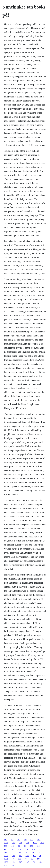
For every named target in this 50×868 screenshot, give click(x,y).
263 (33, 849)
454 (41, 862)
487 (38, 859)
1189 (13, 856)
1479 (27, 843)
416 (6, 849)
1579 (12, 846)
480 (6, 840)
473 (32, 840)
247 (20, 862)
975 (26, 859)
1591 (31, 846)
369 (19, 840)
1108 (39, 846)
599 (25, 840)
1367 (27, 862)
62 (19, 846)
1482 (13, 843)
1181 (6, 853)
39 (40, 856)
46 (25, 846)
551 (40, 849)
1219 (39, 840)
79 (32, 859)
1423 (12, 849)
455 (34, 856)
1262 (6, 862)
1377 (6, 843)
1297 (26, 853)
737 (13, 853)
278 (20, 843)
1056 (35, 843)
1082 (6, 859)
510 (27, 849)
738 (6, 846)
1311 (20, 849)
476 (20, 856)
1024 (13, 862)
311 (34, 862)
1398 (12, 865)
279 (19, 853)
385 (12, 840)
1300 (6, 856)
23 (33, 853)
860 (19, 859)
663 (6, 865)
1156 (27, 856)
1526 (42, 843)
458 (13, 859)
